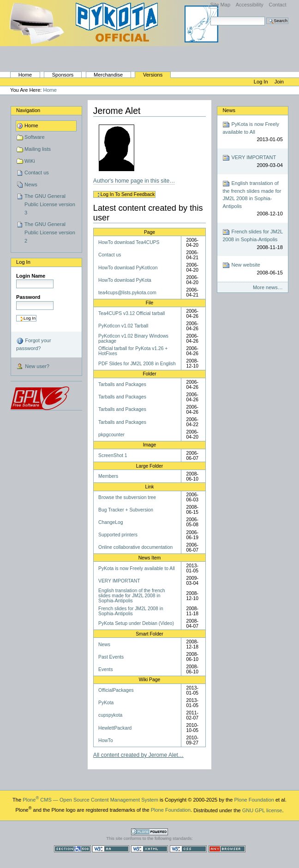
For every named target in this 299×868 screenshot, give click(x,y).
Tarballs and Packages (122, 384)
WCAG (111, 849)
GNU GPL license (262, 810)
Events (106, 669)
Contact (277, 5)
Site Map (220, 5)
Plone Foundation (254, 800)
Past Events (111, 657)
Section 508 (72, 849)
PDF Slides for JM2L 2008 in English (137, 364)
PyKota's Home (115, 49)
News (31, 184)
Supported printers (118, 535)
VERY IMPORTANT (119, 581)
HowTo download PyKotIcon (128, 268)
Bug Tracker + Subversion (126, 510)
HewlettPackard (115, 728)
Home (25, 75)
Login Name (31, 276)
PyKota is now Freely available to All (137, 568)
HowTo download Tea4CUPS (129, 242)
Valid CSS (188, 849)
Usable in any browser (227, 849)
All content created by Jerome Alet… (138, 755)
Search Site (210, 16)
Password (28, 297)
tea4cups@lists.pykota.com (127, 293)
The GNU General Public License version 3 (50, 204)
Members (108, 476)
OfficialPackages (116, 690)
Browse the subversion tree (127, 497)
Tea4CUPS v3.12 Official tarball (132, 313)
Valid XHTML (149, 849)
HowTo (106, 740)
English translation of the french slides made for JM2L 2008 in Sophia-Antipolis (132, 596)
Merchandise (108, 75)
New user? (33, 367)
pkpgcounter (111, 435)
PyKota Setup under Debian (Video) (136, 623)
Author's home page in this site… (134, 181)
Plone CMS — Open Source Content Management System (90, 800)
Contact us (37, 172)
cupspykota (110, 715)
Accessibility (250, 5)
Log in (262, 82)
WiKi (30, 161)
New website (252, 269)
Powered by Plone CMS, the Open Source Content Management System (149, 832)
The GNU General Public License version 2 (50, 232)
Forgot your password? (33, 344)
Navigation (28, 110)
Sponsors (63, 75)
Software (35, 137)
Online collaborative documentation (135, 547)
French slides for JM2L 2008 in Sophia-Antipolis (131, 611)
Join (279, 82)
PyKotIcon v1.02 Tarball (123, 326)
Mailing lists (38, 149)
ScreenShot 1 (113, 455)
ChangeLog (111, 522)
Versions (153, 75)
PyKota (106, 703)
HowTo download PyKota (125, 280)
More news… (268, 287)
